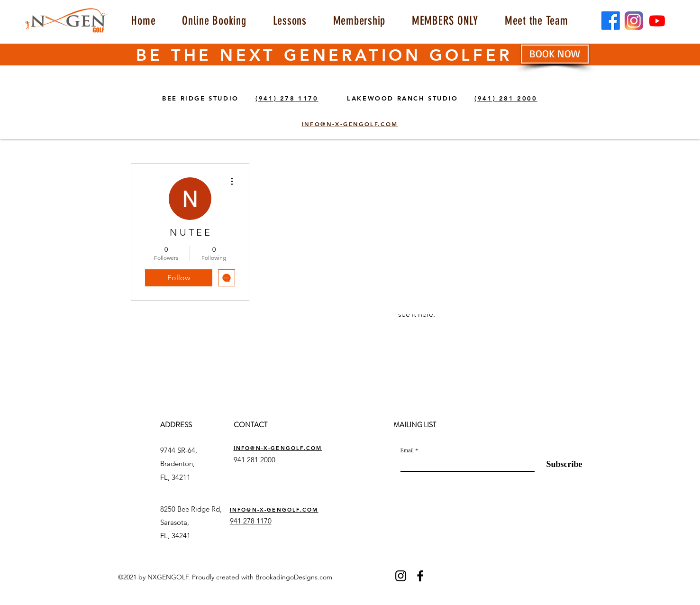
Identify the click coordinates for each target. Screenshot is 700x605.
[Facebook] (611, 21)
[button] (290, 20)
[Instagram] (401, 576)
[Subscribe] (559, 464)
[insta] (634, 21)
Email (407, 450)
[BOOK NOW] (555, 54)
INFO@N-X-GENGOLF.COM (278, 448)
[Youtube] (657, 21)
